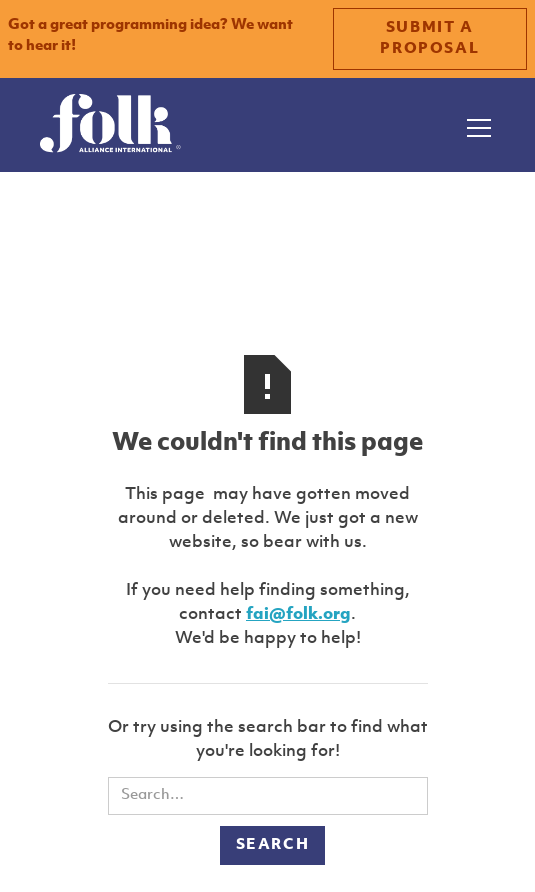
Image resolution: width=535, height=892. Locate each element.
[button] (475, 125)
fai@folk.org (298, 614)
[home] (110, 125)
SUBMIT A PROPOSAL (429, 39)
